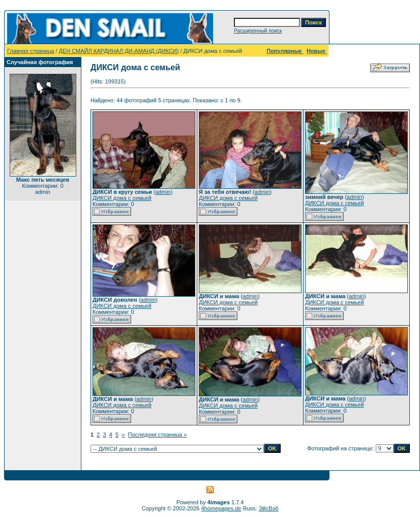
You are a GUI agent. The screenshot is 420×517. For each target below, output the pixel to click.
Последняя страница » (158, 435)
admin (163, 192)
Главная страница (31, 51)
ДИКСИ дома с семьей (122, 198)
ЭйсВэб (269, 508)
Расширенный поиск (258, 31)
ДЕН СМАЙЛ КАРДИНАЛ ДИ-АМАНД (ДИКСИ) (119, 51)
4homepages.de (221, 508)
